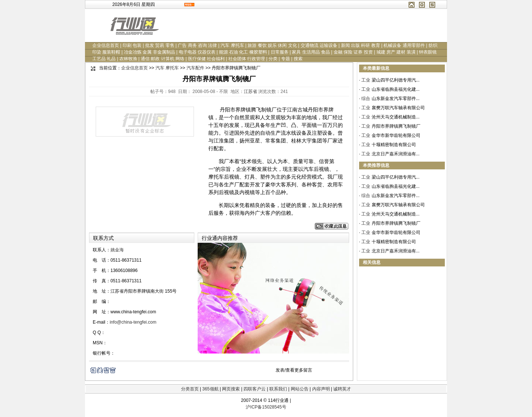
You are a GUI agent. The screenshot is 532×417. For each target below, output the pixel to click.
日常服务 (280, 52)
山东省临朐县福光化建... (396, 89)
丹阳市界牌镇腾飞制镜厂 (396, 126)
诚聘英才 (342, 389)
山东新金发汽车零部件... (396, 99)
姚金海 (117, 250)
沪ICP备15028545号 (266, 407)
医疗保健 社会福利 (206, 59)
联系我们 (278, 389)
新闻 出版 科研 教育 (361, 45)
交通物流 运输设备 (319, 45)
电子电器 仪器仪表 (197, 52)
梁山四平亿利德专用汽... (396, 80)
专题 (286, 59)
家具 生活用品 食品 (311, 52)
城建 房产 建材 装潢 (396, 52)
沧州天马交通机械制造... (396, 117)
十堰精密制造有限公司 (394, 145)
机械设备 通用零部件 (404, 45)
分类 (273, 59)
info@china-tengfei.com (133, 322)
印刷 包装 (132, 45)
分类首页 (190, 389)
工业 (366, 80)
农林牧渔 (128, 59)
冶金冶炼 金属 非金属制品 (149, 52)
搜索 (298, 59)
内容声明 (321, 389)
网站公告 (300, 389)
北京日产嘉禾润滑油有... (396, 154)
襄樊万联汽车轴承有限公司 (398, 108)
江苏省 (250, 92)
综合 (366, 99)
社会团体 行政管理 (247, 59)
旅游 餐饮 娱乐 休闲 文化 (272, 45)
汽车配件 (195, 68)
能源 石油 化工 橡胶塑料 (243, 52)
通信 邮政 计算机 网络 (163, 59)
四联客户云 (255, 389)
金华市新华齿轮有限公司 (396, 135)
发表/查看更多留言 (294, 370)
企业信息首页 (106, 45)
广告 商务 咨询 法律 (197, 45)
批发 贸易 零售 (160, 45)
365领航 (210, 389)
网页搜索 (231, 389)
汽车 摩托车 (232, 45)
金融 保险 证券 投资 (353, 52)
